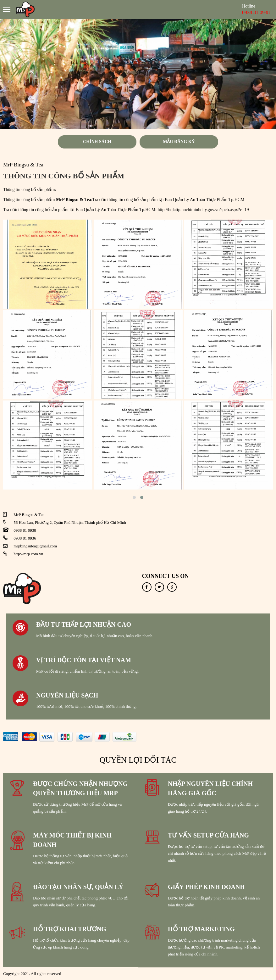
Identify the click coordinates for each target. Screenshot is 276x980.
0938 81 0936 (25, 538)
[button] (134, 497)
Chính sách (97, 142)
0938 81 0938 (25, 530)
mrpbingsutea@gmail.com (35, 546)
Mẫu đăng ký (179, 142)
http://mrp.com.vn (28, 554)
